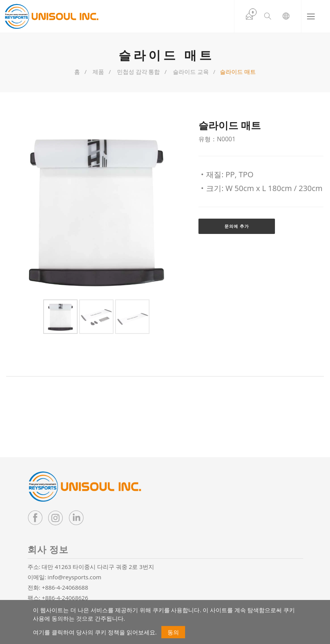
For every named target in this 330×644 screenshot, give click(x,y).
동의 (173, 632)
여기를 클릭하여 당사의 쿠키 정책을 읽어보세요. (95, 632)
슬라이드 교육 (191, 72)
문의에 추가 (237, 226)
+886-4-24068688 (65, 587)
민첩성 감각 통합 (139, 72)
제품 (98, 72)
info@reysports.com (74, 577)
